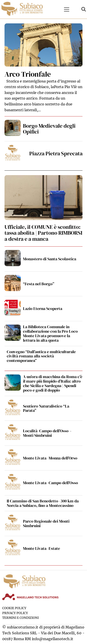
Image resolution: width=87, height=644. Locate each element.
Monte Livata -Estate (41, 548)
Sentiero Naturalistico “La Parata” (46, 408)
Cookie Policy (14, 608)
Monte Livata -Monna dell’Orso (50, 458)
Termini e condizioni (21, 618)
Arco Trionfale (28, 74)
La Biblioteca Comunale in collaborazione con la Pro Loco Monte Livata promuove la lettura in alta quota (50, 333)
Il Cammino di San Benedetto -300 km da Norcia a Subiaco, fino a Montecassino (43, 503)
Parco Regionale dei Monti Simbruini (46, 523)
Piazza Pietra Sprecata (56, 153)
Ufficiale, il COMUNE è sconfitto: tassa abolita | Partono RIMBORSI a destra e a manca (43, 233)
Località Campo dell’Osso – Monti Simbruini (47, 433)
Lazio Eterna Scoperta (43, 309)
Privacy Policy (15, 613)
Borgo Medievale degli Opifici (49, 129)
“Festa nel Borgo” (39, 284)
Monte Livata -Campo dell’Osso (50, 483)
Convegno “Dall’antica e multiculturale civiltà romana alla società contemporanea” (41, 356)
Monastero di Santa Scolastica (50, 259)
